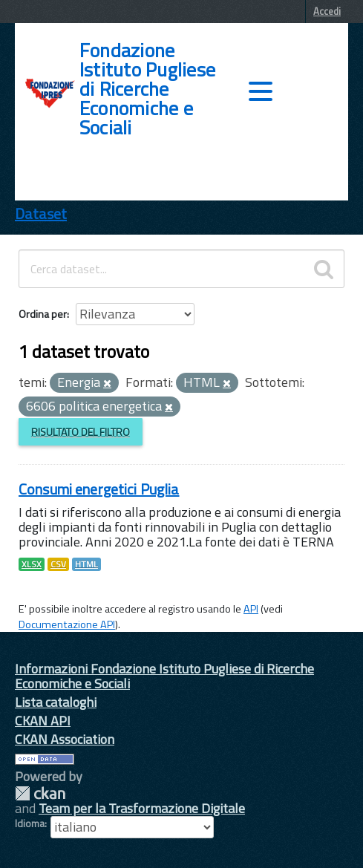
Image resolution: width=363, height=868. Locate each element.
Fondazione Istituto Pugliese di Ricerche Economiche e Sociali (147, 89)
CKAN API (43, 721)
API (251, 609)
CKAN (40, 793)
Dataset (41, 213)
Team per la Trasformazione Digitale (142, 808)
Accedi (327, 11)
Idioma (30, 823)
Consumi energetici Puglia (99, 489)
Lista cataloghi (56, 702)
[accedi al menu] (261, 91)
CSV (58, 564)
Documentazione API (67, 624)
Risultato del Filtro (81, 432)
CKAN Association (65, 739)
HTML (86, 564)
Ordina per (43, 314)
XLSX (32, 564)
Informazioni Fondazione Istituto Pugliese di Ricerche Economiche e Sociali (164, 676)
